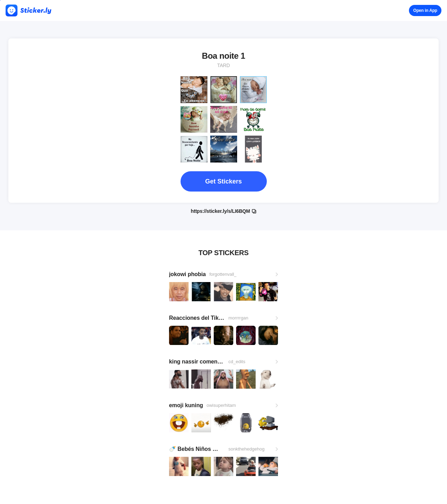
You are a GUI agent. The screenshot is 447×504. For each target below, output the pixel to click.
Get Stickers (223, 181)
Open (425, 10)
